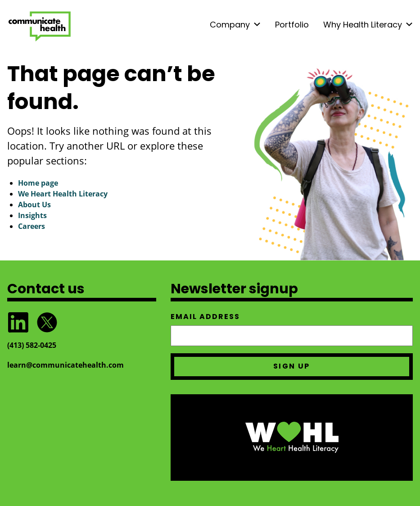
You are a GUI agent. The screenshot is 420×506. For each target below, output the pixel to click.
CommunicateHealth (40, 26)
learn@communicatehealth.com (65, 365)
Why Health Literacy (363, 25)
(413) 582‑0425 (32, 345)
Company (230, 25)
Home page (38, 183)
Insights (32, 215)
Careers (32, 226)
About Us (34, 205)
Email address (205, 317)
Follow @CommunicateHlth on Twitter (47, 322)
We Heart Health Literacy (63, 194)
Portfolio (292, 25)
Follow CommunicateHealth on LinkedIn (18, 322)
